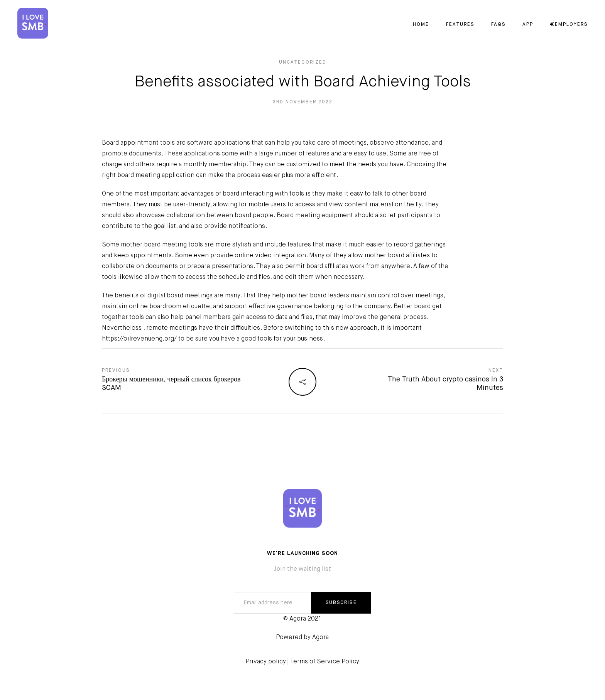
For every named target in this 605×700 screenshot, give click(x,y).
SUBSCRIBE (341, 603)
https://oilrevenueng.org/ (139, 339)
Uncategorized (303, 62)
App (528, 25)
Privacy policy (266, 662)
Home (421, 25)
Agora (320, 638)
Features (460, 25)
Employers (569, 25)
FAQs (498, 25)
